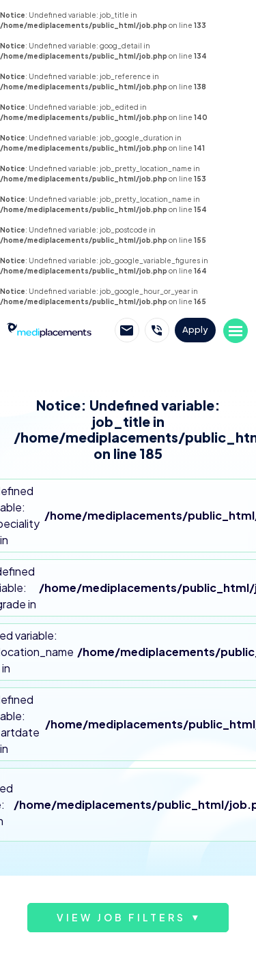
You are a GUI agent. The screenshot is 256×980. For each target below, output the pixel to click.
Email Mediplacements (127, 330)
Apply (195, 329)
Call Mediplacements (157, 330)
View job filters (121, 917)
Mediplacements (49, 329)
